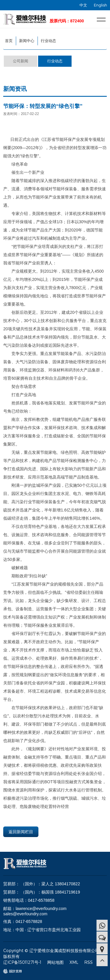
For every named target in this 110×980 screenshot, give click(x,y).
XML (74, 962)
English (100, 5)
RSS (88, 962)
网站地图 (55, 962)
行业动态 (48, 41)
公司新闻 (21, 61)
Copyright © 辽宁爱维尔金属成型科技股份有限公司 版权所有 (51, 953)
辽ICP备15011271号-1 (22, 962)
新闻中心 (27, 41)
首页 (9, 41)
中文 (83, 5)
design (10, 971)
